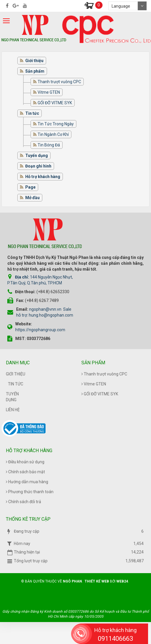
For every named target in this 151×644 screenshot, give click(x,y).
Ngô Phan (72, 581)
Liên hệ (13, 410)
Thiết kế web (97, 581)
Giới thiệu (16, 374)
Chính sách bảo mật (25, 472)
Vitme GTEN (49, 92)
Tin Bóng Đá (49, 145)
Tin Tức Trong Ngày (56, 124)
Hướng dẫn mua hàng (27, 482)
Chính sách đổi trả (24, 502)
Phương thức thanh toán (30, 492)
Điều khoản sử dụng (25, 462)
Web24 (122, 581)
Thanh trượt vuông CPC (59, 82)
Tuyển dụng (12, 397)
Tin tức (16, 384)
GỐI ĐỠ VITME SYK (55, 103)
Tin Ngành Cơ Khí (53, 134)
